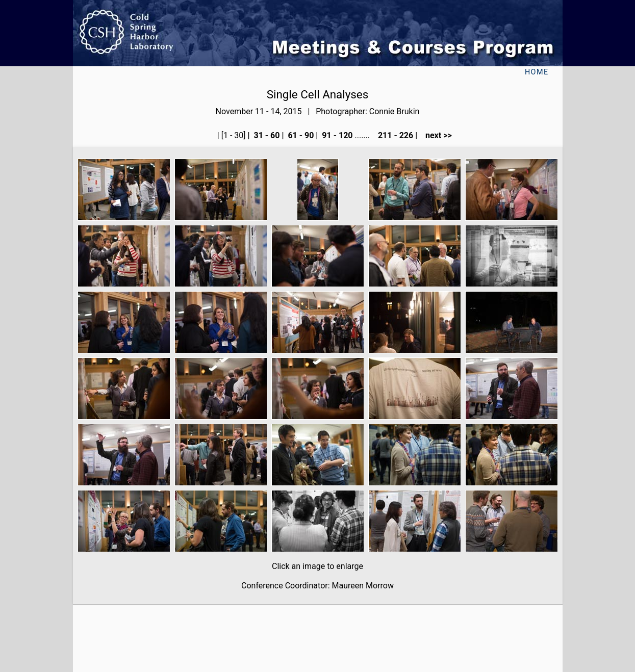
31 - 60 (266, 135)
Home (537, 72)
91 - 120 (336, 135)
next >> (436, 135)
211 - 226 (395, 135)
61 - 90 (300, 135)
